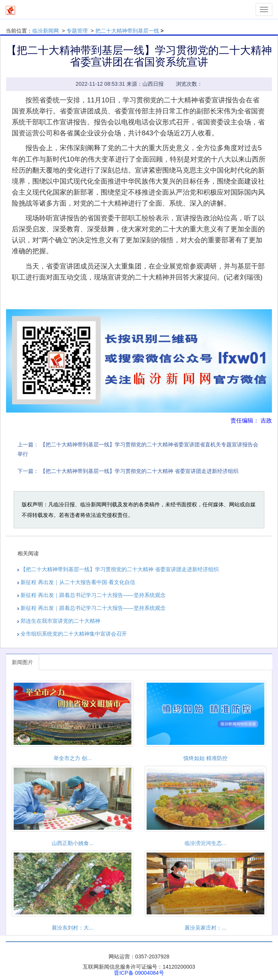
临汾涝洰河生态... (205, 843)
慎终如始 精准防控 (205, 758)
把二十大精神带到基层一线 (127, 31)
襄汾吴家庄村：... (205, 928)
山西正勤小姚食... (73, 843)
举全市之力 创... (73, 758)
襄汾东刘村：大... (73, 928)
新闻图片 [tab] (22, 662)
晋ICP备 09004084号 (139, 973)
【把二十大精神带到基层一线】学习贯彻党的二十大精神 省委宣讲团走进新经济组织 (139, 471)
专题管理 (77, 31)
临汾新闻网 (46, 31)
